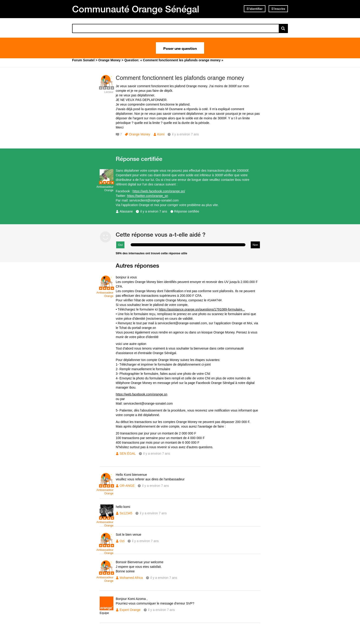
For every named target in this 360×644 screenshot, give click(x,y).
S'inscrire (278, 9)
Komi (161, 134)
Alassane (126, 211)
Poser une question (180, 48)
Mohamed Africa (131, 578)
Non (255, 245)
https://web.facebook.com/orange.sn (142, 394)
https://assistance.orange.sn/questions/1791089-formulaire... (202, 309)
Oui (120, 245)
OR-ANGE (127, 486)
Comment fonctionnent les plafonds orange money (180, 78)
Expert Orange (130, 610)
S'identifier (255, 9)
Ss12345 (126, 513)
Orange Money (139, 134)
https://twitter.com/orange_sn (148, 196)
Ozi (122, 541)
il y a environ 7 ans (154, 211)
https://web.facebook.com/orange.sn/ (159, 191)
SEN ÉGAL (128, 454)
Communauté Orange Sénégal (136, 9)
